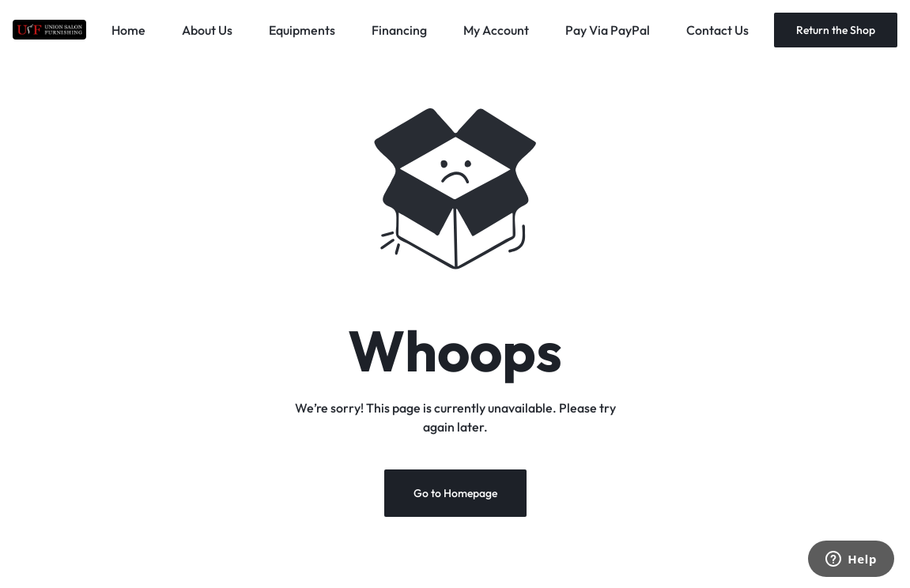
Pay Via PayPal (608, 30)
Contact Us (717, 30)
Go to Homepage (455, 493)
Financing (399, 30)
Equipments (302, 30)
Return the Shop (836, 30)
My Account (496, 30)
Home (128, 30)
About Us (207, 30)
